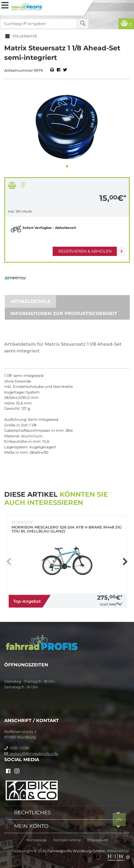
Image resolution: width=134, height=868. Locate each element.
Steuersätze (21, 36)
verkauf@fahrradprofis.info (31, 754)
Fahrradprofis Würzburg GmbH (76, 851)
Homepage (36, 840)
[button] (67, 166)
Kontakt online (67, 840)
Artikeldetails (30, 301)
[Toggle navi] (5, 5)
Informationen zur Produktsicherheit (64, 313)
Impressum (98, 840)
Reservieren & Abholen (85, 251)
